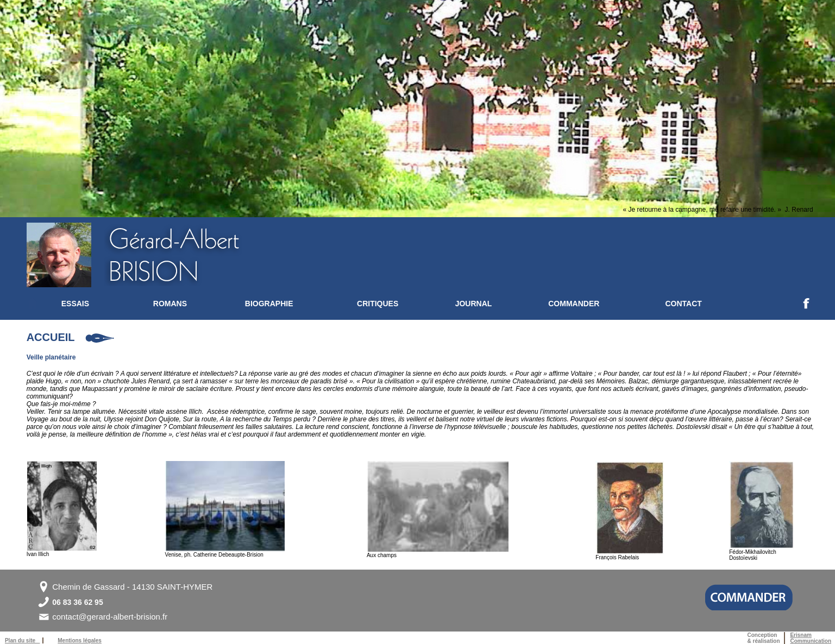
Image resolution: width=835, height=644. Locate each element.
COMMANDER (574, 304)
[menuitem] (107, 303)
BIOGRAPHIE (269, 304)
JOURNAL (474, 304)
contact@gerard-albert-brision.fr (110, 617)
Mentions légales (80, 640)
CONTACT (683, 304)
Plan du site (22, 640)
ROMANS (170, 304)
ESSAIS (75, 304)
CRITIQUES (378, 304)
